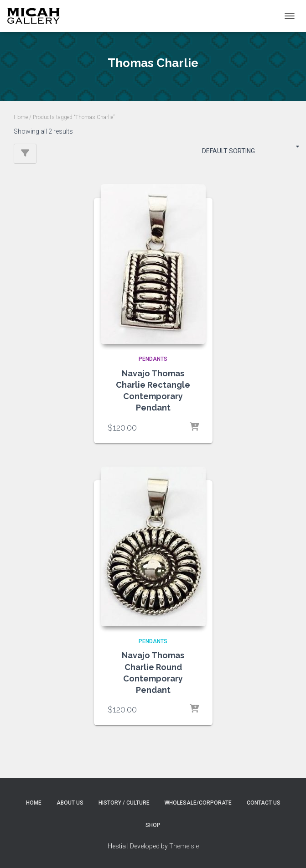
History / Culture (124, 803)
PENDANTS (153, 359)
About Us (70, 803)
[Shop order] (247, 153)
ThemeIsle (184, 846)
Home (21, 117)
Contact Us (264, 803)
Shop (153, 825)
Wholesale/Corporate (198, 803)
